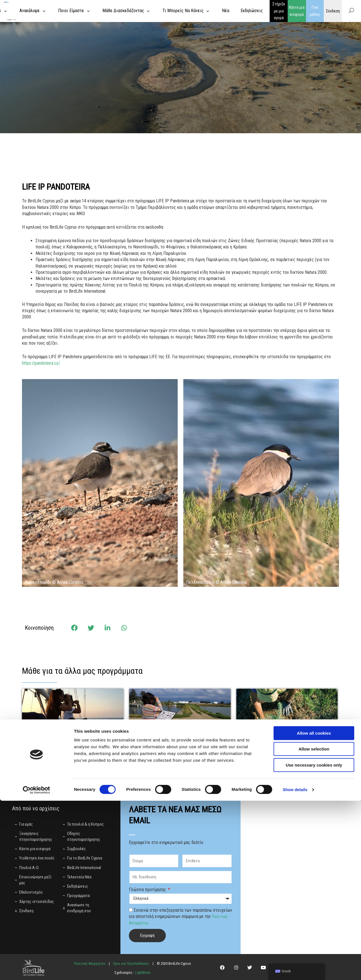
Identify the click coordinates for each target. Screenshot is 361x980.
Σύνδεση (333, 11)
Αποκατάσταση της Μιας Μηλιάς (175, 747)
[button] (74, 628)
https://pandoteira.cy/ (41, 363)
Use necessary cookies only (314, 944)
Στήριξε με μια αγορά (279, 11)
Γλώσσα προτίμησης (148, 890)
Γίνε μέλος (315, 11)
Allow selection (314, 928)
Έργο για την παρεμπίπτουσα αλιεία (71, 747)
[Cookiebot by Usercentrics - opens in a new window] (37, 969)
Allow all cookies (314, 912)
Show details (296, 969)
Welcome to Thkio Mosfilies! (276, 747)
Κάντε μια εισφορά (297, 11)
